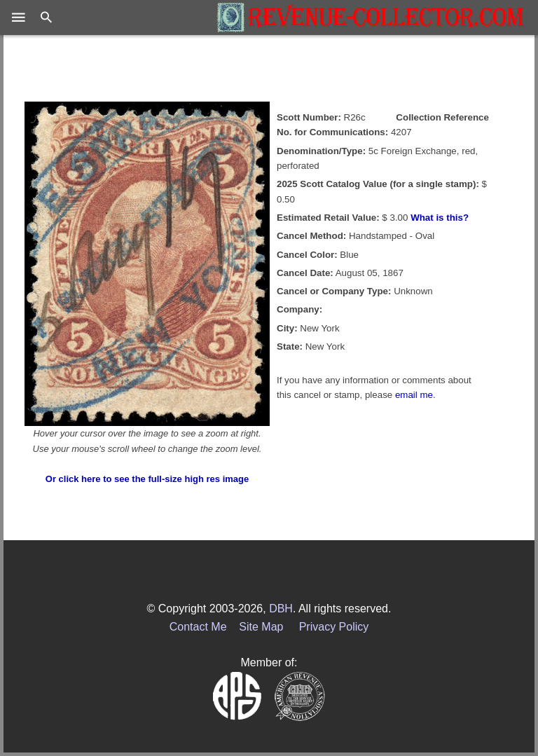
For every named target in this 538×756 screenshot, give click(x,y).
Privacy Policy (334, 627)
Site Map (261, 627)
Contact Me (198, 627)
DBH (281, 609)
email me (414, 395)
